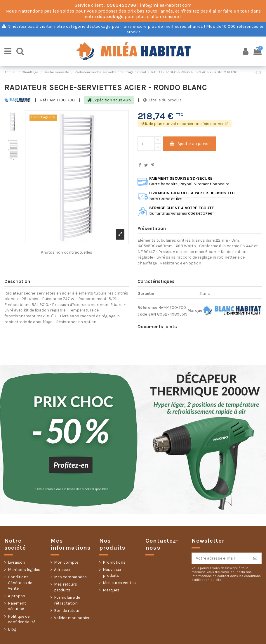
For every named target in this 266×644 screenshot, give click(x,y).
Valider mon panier (72, 618)
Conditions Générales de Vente (20, 583)
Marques (111, 590)
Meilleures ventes (119, 583)
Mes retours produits (66, 587)
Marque (195, 310)
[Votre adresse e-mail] (220, 558)
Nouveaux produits (112, 573)
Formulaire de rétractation (67, 600)
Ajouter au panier (190, 144)
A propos (16, 596)
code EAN (147, 314)
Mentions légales (24, 570)
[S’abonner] (255, 558)
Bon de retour (67, 611)
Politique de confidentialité (22, 619)
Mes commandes (70, 577)
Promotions (114, 562)
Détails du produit (162, 100)
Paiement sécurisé (17, 606)
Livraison (16, 562)
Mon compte (66, 562)
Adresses (63, 570)
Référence (147, 308)
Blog (12, 629)
